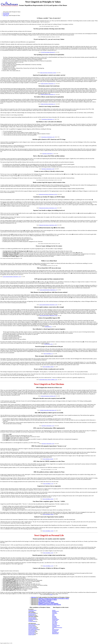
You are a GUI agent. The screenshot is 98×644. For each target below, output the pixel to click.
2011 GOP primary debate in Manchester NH (48, 52)
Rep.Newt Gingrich (32, 613)
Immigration (54, 627)
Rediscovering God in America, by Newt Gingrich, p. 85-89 (48, 225)
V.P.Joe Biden (31, 611)
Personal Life (6, 14)
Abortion (54, 610)
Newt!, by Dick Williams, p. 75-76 (48, 566)
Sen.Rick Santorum (32, 634)
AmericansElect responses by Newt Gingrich (49, 605)
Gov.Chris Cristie (32, 627)
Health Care (54, 624)
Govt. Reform (55, 622)
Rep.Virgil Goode (32, 617)
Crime (53, 614)
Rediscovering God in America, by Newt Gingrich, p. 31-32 (48, 208)
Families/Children (56, 619)
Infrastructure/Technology (57, 628)
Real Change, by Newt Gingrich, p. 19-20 (48, 169)
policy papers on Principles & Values (48, 600)
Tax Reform (54, 632)
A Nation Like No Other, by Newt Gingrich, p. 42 (48, 104)
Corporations (55, 613)
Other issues (6, 15)
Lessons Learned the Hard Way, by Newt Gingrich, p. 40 (48, 290)
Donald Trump (31, 635)
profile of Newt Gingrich (45, 601)
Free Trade (54, 621)
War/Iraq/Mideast (55, 633)
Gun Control (55, 623)
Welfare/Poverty (55, 634)
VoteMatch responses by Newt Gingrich (48, 603)
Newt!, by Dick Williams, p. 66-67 (48, 553)
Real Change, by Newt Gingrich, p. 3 (48, 154)
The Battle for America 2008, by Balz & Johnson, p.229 (48, 410)
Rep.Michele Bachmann (33, 624)
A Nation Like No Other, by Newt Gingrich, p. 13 (48, 84)
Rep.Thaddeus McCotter (33, 630)
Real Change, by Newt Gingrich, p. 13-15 (48, 426)
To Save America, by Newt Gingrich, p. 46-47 (48, 137)
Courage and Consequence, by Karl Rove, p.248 (48, 396)
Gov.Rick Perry (31, 633)
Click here (34, 597)
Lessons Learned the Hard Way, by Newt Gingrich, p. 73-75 (12, 277)
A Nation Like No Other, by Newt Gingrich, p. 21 (48, 94)
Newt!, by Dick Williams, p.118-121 (48, 499)
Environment (55, 618)
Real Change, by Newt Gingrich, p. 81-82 (48, 444)
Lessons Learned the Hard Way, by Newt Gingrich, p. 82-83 (48, 316)
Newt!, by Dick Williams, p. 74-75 (48, 484)
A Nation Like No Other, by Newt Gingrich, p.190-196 (48, 73)
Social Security (55, 631)
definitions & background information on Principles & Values (54, 599)
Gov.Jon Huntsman (32, 629)
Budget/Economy (55, 611)
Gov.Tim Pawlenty (32, 632)
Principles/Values (55, 630)
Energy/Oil (54, 617)
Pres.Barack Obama (32, 610)
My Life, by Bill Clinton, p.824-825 (48, 459)
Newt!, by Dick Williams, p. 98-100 (48, 531)
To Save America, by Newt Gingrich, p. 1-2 (48, 119)
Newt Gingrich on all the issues (46, 602)
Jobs (53, 629)
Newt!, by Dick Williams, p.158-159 (48, 367)
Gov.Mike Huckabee (32, 628)
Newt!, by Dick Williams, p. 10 (48, 354)
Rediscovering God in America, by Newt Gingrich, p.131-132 (48, 194)
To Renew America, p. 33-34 (48, 344)
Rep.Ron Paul (31, 614)
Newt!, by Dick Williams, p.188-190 (48, 514)
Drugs (53, 615)
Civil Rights (54, 612)
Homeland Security (56, 625)
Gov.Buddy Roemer (32, 619)
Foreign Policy (55, 620)
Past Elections (6, 13)
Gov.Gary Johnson (32, 618)
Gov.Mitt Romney (32, 615)
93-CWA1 (51, 595)
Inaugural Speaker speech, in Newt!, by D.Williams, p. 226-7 (48, 380)
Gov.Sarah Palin (32, 631)
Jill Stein (30, 620)
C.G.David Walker (32, 621)
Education (54, 616)
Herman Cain (31, 625)
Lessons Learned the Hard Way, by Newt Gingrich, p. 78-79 (48, 305)
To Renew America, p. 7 (48, 327)
